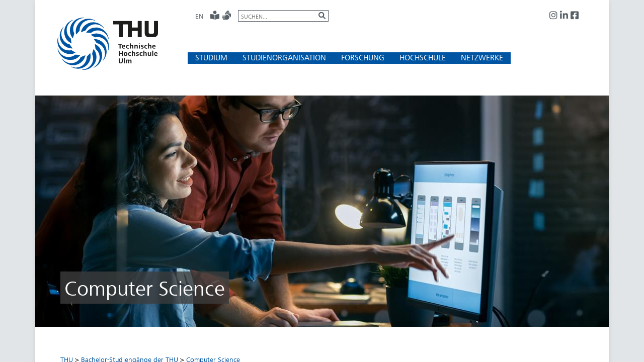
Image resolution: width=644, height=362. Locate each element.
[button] (211, 58)
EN (199, 16)
